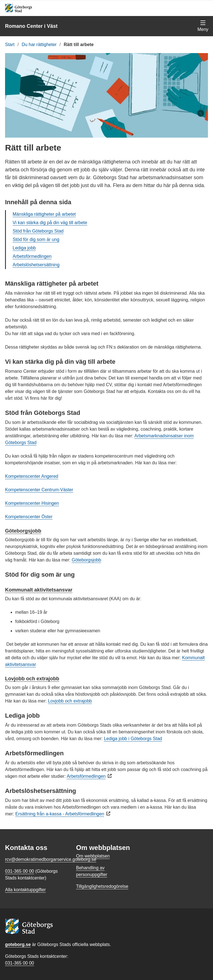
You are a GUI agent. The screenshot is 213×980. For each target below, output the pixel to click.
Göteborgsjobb (23, 531)
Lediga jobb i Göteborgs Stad (133, 739)
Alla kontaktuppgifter (25, 890)
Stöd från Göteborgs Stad (38, 231)
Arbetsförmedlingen (32, 256)
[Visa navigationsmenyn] (203, 26)
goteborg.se (18, 944)
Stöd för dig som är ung (36, 239)
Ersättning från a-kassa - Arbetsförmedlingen (60, 814)
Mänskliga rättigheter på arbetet (44, 214)
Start (10, 45)
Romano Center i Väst (31, 26)
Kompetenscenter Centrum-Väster (39, 490)
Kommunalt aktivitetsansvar (39, 590)
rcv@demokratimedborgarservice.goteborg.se (51, 859)
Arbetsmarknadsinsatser (159, 436)
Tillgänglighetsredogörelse (102, 886)
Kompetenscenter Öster (29, 517)
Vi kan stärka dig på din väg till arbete (50, 223)
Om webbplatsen (93, 856)
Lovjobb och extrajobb (32, 679)
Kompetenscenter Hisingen (32, 503)
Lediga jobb (24, 248)
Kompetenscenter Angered (32, 476)
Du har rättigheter (39, 45)
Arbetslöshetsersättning (36, 265)
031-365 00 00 (20, 963)
